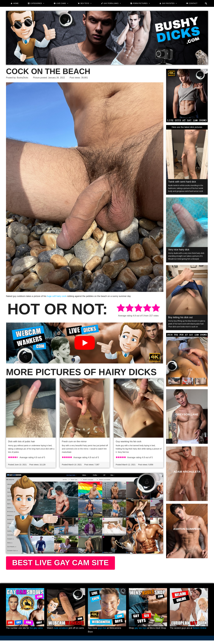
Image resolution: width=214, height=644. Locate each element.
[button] (206, 3)
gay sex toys (141, 632)
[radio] (121, 308)
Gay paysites (170, 3)
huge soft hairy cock (57, 296)
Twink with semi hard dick (182, 182)
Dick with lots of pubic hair (21, 441)
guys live (102, 632)
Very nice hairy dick (179, 250)
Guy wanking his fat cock (129, 441)
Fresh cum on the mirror (74, 441)
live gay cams (36, 632)
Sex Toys (86, 3)
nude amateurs (61, 632)
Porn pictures (142, 3)
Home (16, 3)
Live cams (62, 3)
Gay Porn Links (112, 3)
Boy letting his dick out (180, 317)
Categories (37, 3)
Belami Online (200, 632)
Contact (193, 3)
